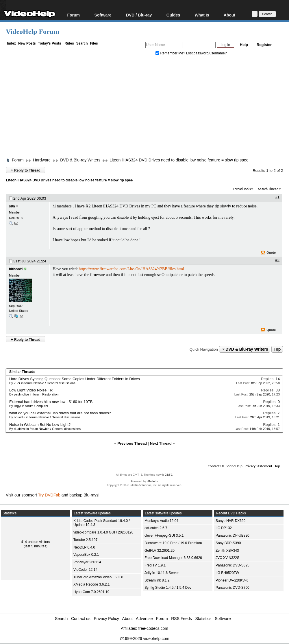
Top (277, 349)
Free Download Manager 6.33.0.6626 (173, 558)
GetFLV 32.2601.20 (160, 551)
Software (103, 15)
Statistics (203, 619)
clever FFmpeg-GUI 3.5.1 (164, 536)
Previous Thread (132, 443)
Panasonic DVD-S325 (233, 565)
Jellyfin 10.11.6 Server (162, 573)
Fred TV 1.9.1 (155, 565)
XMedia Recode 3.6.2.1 (91, 584)
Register (264, 45)
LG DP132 (224, 528)
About (229, 15)
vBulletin (152, 481)
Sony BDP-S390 (228, 543)
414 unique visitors (36, 542)
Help (244, 45)
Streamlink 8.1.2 (157, 580)
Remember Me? (171, 53)
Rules (69, 43)
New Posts (27, 43)
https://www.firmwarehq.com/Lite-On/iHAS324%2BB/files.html (131, 269)
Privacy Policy (106, 619)
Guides (173, 15)
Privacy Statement (259, 466)
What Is (202, 15)
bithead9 (16, 269)
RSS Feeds (181, 619)
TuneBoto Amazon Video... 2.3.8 (98, 577)
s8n (12, 206)
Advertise (144, 619)
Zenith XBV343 (227, 551)
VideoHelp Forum (33, 32)
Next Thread (161, 443)
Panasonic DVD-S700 (233, 588)
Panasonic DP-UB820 (233, 536)
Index (11, 43)
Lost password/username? (206, 53)
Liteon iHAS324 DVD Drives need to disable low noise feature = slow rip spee (179, 160)
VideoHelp (235, 466)
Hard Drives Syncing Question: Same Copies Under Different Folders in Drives (75, 379)
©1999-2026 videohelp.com (144, 639)
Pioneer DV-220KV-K (232, 580)
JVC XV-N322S (227, 558)
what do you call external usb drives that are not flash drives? (60, 413)
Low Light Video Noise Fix (31, 390)
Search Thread (268, 189)
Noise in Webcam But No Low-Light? (40, 425)
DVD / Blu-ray (139, 15)
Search (82, 43)
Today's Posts (49, 43)
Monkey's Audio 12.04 (161, 521)
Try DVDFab (49, 495)
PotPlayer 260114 (87, 562)
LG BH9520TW (227, 573)
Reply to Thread (26, 170)
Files (94, 43)
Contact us (81, 619)
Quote (269, 253)
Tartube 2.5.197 (85, 540)
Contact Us (216, 466)
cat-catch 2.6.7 (156, 528)
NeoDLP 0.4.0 (84, 547)
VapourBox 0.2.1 (86, 555)
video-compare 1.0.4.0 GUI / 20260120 (103, 532)
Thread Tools (242, 189)
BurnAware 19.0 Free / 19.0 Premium (173, 543)
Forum (73, 15)
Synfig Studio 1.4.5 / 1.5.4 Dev (168, 588)
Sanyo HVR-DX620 (230, 521)
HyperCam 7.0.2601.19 (91, 592)
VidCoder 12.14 (85, 570)
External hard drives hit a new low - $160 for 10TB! (51, 402)
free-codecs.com (153, 628)
